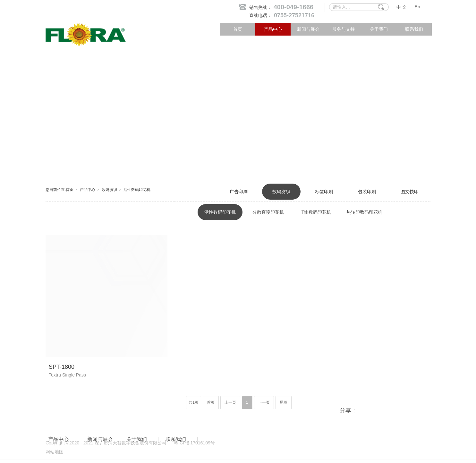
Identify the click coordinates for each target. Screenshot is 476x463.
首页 (238, 29)
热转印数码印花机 (364, 212)
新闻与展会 (308, 29)
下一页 (264, 402)
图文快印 (410, 192)
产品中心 (273, 29)
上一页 (230, 402)
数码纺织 (109, 190)
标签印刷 (324, 192)
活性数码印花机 (137, 190)
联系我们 (414, 29)
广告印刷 (239, 192)
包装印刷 (367, 192)
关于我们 (379, 29)
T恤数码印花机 (316, 212)
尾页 (284, 402)
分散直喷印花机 (268, 212)
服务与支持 (344, 29)
